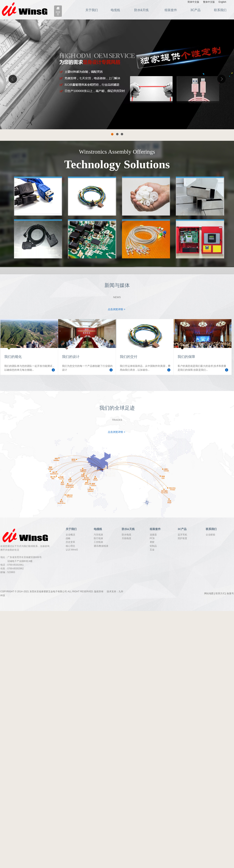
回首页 (58, 13)
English (222, 2)
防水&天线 (142, 10)
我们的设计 (71, 357)
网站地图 (209, 593)
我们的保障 (186, 357)
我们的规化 (13, 357)
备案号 (230, 593)
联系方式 (220, 593)
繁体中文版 (209, 2)
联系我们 (220, 10)
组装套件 (171, 10)
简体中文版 (193, 2)
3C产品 (195, 10)
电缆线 (115, 10)
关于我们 (92, 10)
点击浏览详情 (116, 309)
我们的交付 (129, 357)
